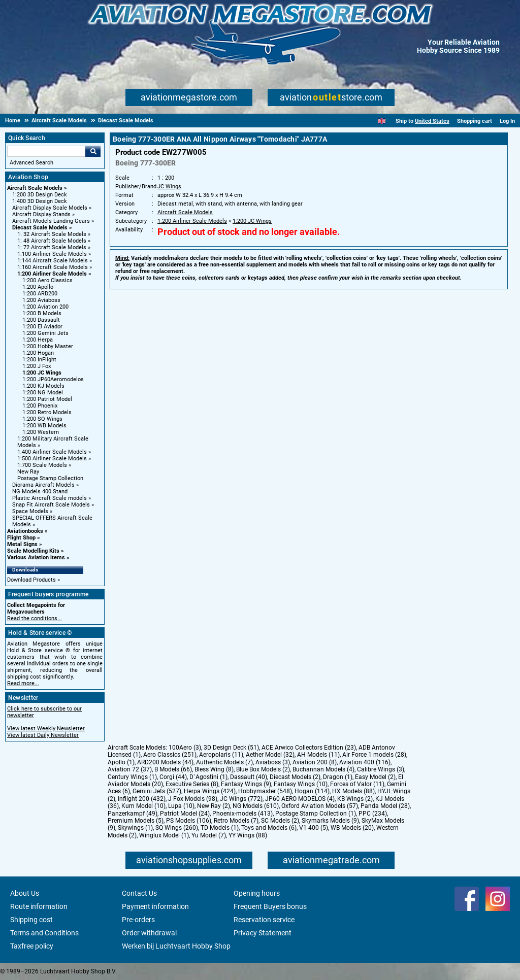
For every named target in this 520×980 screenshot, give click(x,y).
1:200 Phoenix (40, 406)
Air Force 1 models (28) (374, 755)
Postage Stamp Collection (50, 478)
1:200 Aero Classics (47, 280)
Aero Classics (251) (170, 755)
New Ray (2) (214, 806)
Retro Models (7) (236, 821)
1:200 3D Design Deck (40, 195)
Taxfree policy (32, 946)
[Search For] (46, 151)
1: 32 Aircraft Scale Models (52, 234)
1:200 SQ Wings (42, 419)
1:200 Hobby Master (48, 346)
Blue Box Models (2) (263, 769)
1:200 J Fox (37, 366)
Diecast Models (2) (295, 777)
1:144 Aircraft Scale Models (53, 261)
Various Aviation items (36, 557)
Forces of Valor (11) (357, 784)
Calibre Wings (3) (381, 769)
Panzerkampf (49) (133, 814)
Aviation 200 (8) (315, 762)
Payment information (155, 906)
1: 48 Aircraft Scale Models (52, 241)
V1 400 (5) (314, 828)
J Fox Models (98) (193, 799)
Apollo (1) (121, 762)
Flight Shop (21, 538)
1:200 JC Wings (42, 373)
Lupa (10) (181, 806)
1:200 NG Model (43, 393)
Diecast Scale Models (40, 228)
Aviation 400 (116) (365, 762)
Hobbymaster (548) (265, 791)
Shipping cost (31, 920)
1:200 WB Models (44, 426)
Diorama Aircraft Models (43, 485)
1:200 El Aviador (42, 327)
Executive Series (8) (192, 784)
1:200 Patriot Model (47, 399)
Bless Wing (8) (214, 769)
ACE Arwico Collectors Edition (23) (309, 748)
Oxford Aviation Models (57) (320, 806)
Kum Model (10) (143, 806)
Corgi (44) (173, 777)
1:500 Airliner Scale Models (52, 459)
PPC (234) (373, 814)
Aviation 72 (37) (130, 769)
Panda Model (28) (385, 806)
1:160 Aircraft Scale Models (53, 267)
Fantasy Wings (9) (246, 784)
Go (93, 151)
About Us (25, 893)
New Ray (28, 472)
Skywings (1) (135, 828)
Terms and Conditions (44, 933)
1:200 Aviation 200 (45, 307)
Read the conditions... (35, 618)
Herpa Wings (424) (210, 791)
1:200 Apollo (38, 287)
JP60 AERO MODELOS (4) (300, 799)
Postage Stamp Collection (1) (316, 814)
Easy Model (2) (375, 777)
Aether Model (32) (270, 755)
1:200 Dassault (41, 320)
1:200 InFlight (39, 360)
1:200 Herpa (38, 340)
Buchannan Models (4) (323, 769)
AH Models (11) (318, 755)
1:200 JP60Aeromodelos (53, 379)
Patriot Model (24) (185, 814)
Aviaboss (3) (273, 762)
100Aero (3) (185, 748)
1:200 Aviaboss (41, 300)
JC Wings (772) (241, 799)
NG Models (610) (256, 806)
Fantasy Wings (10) (301, 784)
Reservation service (264, 920)
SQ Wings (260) (177, 828)
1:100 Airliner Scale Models (52, 254)
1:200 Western (41, 432)
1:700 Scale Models (42, 465)
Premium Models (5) (136, 821)
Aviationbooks (25, 531)
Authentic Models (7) (224, 762)
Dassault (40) (249, 777)
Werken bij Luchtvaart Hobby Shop (176, 946)
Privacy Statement (263, 933)
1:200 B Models (42, 313)
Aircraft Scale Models (35, 188)
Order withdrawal (149, 933)
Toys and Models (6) (269, 828)
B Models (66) (173, 769)
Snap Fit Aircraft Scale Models (51, 505)
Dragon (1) (338, 777)
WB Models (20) (352, 828)
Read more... (23, 683)
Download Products (31, 580)
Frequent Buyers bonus (270, 906)
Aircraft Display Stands (41, 214)
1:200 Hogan (38, 353)
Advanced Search (31, 163)
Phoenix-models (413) (242, 814)
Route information (39, 906)
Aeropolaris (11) (221, 755)
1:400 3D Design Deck (40, 201)
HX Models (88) (353, 791)
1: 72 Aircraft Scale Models (52, 247)
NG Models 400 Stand (40, 492)
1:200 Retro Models (47, 412)
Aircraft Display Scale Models (50, 208)
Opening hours (257, 893)
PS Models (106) (189, 821)
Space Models (30, 511)
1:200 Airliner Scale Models (52, 274)
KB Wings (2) (355, 799)
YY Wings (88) (248, 835)
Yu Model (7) (209, 835)
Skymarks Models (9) (330, 821)
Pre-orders (138, 920)
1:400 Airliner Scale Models (52, 452)
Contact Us (139, 893)
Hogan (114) (312, 791)
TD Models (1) (220, 828)
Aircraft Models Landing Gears (51, 221)
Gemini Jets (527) (157, 791)
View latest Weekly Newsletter (46, 729)
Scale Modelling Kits (33, 551)
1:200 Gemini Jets (45, 333)
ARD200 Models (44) (165, 762)
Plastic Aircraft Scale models (50, 498)
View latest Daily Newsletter (43, 735)
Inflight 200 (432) (142, 799)
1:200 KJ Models (43, 386)
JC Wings (169, 187)
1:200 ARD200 (40, 294)
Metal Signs (22, 544)
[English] (382, 121)
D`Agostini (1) (208, 777)
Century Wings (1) (132, 777)
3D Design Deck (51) (231, 748)
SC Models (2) (280, 821)
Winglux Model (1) (164, 835)
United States (432, 121)
